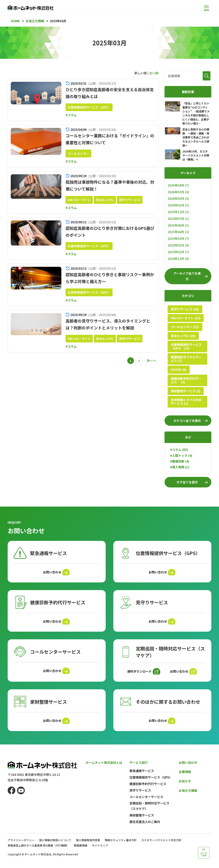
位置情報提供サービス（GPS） (89, 107)
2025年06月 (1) (178, 225)
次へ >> (151, 360)
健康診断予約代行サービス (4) (186, 380)
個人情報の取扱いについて (55, 845)
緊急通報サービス (142, 776)
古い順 (154, 73)
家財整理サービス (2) (186, 391)
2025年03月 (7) (178, 238)
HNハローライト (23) (186, 318)
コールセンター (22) (185, 327)
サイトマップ (100, 851)
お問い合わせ (51, 573)
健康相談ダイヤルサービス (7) (186, 359)
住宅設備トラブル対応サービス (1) (186, 402)
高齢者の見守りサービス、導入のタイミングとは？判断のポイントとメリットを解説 (109, 324)
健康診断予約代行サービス (148, 789)
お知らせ (185, 787)
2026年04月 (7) (178, 185)
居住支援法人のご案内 (145, 827)
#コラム (71, 115)
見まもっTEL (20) (183, 336)
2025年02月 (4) (178, 245)
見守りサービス (130, 200)
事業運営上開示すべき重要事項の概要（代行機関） (38, 851)
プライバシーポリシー (21, 845)
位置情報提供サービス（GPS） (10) (186, 346)
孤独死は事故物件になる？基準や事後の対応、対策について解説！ (109, 185)
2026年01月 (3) (178, 205)
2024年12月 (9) (178, 259)
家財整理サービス (142, 821)
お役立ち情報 (188, 796)
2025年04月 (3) (178, 232)
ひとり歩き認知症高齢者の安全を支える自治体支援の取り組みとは (109, 93)
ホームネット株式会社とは (104, 768)
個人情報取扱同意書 (88, 845)
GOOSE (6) (179, 369)
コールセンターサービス (146, 802)
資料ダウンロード (138, 675)
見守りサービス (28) (185, 309)
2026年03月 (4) (178, 192)
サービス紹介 (139, 768)
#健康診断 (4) (180, 461)
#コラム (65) (179, 450)
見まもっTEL (105, 200)
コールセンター (78, 153)
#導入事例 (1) (180, 467)
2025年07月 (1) (178, 219)
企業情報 (185, 777)
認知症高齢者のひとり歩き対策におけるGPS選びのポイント (107, 231)
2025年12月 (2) (178, 212)
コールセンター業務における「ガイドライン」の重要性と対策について (109, 139)
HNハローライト (79, 200)
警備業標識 (81, 851)
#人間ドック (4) (181, 456)
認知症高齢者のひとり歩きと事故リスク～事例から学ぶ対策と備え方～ (109, 278)
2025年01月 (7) (178, 252)
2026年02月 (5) (178, 198)
